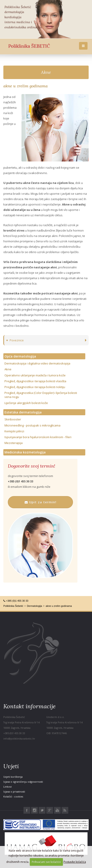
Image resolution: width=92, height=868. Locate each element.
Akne (46, 72)
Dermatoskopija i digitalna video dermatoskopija (37, 363)
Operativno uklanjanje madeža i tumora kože (35, 375)
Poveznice (15, 340)
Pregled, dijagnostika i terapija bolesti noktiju (35, 387)
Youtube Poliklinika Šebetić (57, 810)
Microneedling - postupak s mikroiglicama (32, 425)
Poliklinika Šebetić (13, 606)
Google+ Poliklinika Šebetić (50, 810)
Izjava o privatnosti (14, 792)
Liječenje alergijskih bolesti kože (26, 403)
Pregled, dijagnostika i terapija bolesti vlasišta (35, 381)
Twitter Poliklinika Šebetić (42, 810)
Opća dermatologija (20, 356)
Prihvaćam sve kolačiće (46, 862)
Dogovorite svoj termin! (31, 466)
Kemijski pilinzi (14, 431)
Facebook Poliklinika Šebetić (27, 810)
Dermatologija (34, 606)
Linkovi (7, 787)
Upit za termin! (41, 502)
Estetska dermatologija (23, 412)
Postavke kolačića (75, 862)
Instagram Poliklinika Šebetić (34, 810)
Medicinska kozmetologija (25, 452)
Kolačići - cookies (13, 796)
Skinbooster (13, 419)
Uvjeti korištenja (13, 777)
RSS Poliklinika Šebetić (65, 810)
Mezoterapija (14, 443)
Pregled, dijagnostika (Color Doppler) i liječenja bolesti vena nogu (41, 395)
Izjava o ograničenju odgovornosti (23, 782)
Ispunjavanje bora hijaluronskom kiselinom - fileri (38, 437)
